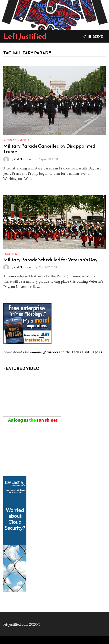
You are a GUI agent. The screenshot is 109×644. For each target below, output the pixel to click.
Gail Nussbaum (23, 159)
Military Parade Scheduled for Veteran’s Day (50, 260)
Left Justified (25, 36)
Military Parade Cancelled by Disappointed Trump (49, 149)
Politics (10, 254)
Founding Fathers (44, 352)
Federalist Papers (87, 352)
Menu (96, 36)
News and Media (16, 140)
